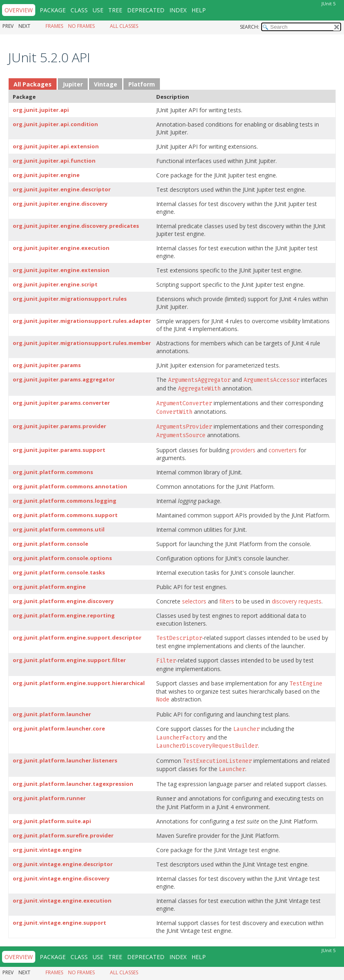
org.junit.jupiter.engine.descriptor (62, 189)
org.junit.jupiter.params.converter (61, 403)
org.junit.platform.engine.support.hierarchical (79, 683)
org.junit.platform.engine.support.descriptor (77, 637)
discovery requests (297, 601)
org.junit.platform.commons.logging (65, 501)
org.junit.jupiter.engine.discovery (60, 204)
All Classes (124, 26)
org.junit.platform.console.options (62, 558)
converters (283, 450)
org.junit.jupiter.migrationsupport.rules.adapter (82, 321)
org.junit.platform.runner (49, 798)
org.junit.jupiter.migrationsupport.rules (70, 299)
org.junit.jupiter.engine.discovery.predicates (76, 226)
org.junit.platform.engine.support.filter (69, 660)
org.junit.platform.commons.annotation (70, 486)
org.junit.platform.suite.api (52, 821)
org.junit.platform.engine (49, 587)
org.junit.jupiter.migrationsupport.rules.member (82, 343)
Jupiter (73, 84)
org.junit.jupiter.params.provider (59, 426)
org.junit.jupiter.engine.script (55, 284)
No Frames (81, 26)
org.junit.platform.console (50, 544)
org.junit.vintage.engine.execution (62, 901)
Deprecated (146, 10)
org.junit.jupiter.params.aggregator (64, 379)
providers (243, 450)
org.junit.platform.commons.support (65, 515)
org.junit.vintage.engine (47, 850)
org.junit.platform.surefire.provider (63, 835)
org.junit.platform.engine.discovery (63, 601)
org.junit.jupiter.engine (46, 175)
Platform (142, 84)
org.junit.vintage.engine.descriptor (63, 864)
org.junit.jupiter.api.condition (55, 124)
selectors (194, 601)
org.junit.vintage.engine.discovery (61, 878)
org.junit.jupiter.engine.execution (61, 248)
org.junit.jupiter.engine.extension (61, 270)
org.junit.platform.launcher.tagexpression (73, 784)
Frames (54, 26)
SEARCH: (249, 27)
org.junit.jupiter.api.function (54, 161)
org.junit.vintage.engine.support (59, 923)
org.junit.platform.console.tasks (59, 572)
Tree (115, 10)
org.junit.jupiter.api (41, 110)
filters (227, 601)
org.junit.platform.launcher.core (59, 728)
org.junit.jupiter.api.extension (56, 146)
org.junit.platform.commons (53, 472)
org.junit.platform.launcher (52, 714)
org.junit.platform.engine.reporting (64, 615)
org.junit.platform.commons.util (59, 529)
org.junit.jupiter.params (47, 365)
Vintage (106, 84)
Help (199, 10)
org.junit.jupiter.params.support (59, 450)
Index (178, 10)
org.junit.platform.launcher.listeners (65, 760)
